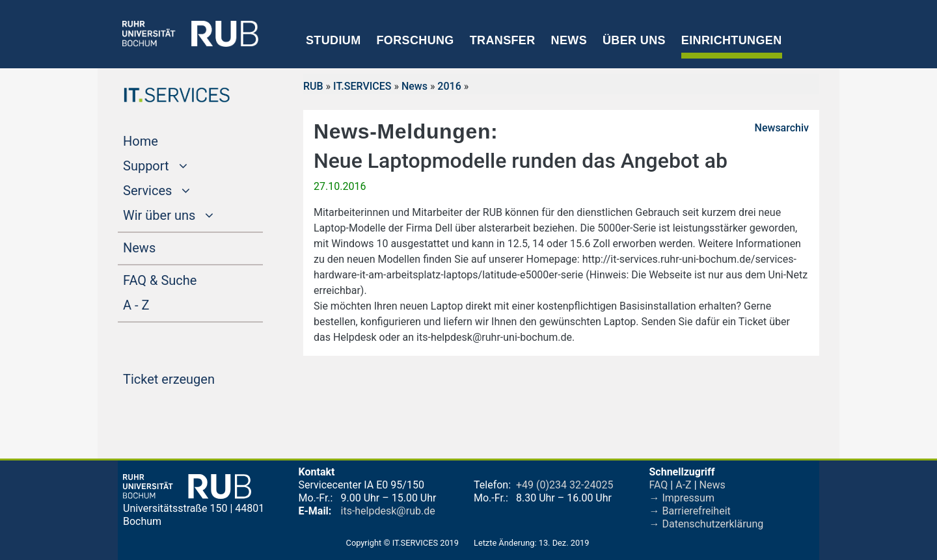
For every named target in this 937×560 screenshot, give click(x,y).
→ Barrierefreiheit (690, 511)
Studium (333, 40)
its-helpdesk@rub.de (388, 511)
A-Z (683, 485)
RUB (313, 86)
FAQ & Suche (160, 280)
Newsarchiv (782, 128)
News (569, 40)
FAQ (659, 485)
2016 (449, 86)
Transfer (503, 40)
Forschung (415, 40)
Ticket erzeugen (193, 378)
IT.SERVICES (362, 86)
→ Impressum (682, 498)
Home (165, 140)
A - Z (161, 304)
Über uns (634, 40)
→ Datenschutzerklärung (707, 524)
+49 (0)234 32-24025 (564, 485)
